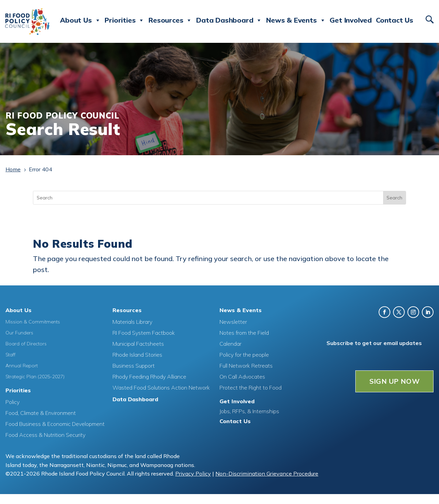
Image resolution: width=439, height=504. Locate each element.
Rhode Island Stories (137, 355)
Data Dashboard (229, 20)
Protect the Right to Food (251, 388)
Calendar (230, 344)
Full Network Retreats (246, 366)
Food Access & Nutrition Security (45, 435)
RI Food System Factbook (144, 333)
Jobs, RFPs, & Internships (249, 411)
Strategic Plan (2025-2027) (35, 377)
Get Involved (351, 20)
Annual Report (22, 366)
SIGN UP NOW (394, 381)
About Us (80, 20)
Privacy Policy (193, 474)
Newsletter (233, 322)
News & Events (296, 20)
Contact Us (395, 20)
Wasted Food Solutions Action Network (161, 388)
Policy (13, 402)
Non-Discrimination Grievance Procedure (267, 474)
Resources (170, 20)
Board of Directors (26, 344)
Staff (10, 355)
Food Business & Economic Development (55, 424)
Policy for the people (244, 355)
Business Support (134, 366)
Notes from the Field (244, 333)
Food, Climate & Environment (41, 413)
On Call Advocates (242, 377)
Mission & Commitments (33, 322)
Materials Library (132, 322)
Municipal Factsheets (138, 344)
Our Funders (19, 333)
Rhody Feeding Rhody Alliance (149, 377)
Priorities (124, 20)
